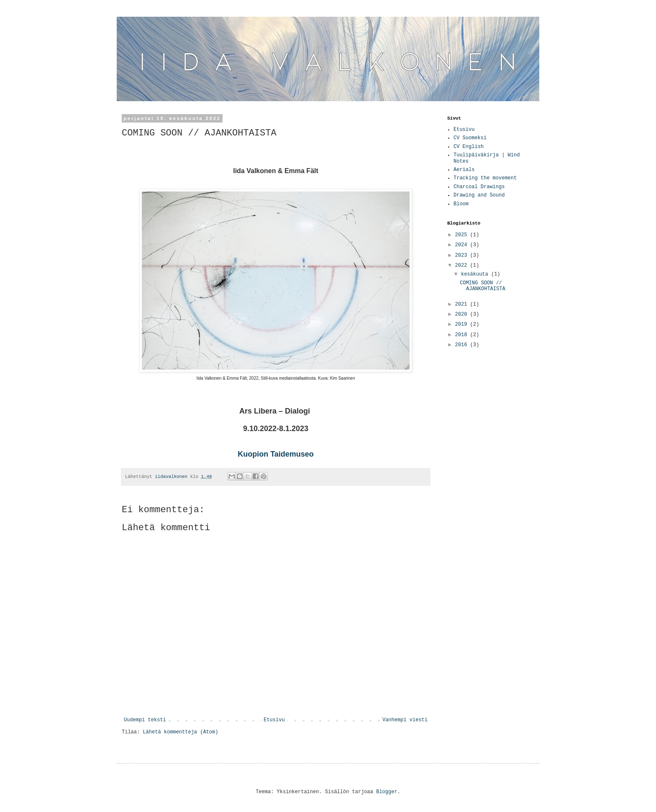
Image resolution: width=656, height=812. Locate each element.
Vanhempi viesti (405, 720)
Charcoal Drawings (479, 187)
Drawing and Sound (479, 195)
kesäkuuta (476, 274)
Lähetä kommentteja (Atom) (180, 732)
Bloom (461, 204)
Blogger (387, 792)
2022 (463, 266)
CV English (469, 147)
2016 (463, 345)
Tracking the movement (485, 178)
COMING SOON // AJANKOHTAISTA (483, 286)
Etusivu (274, 720)
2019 (463, 324)
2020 (463, 314)
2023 (463, 255)
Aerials (464, 170)
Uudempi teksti (145, 720)
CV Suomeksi (470, 138)
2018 (463, 335)
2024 (463, 245)
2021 (463, 304)
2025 (463, 235)
